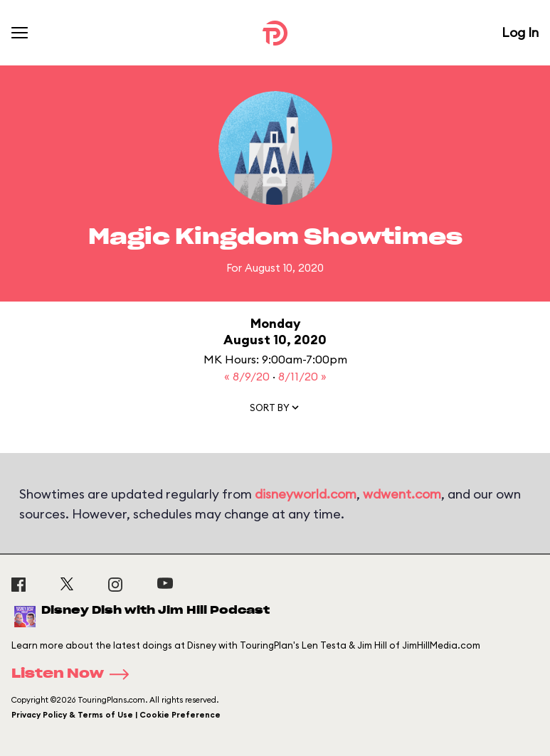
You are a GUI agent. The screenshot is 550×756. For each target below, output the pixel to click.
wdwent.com (402, 494)
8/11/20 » (302, 376)
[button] (275, 410)
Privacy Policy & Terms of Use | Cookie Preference (116, 715)
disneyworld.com (306, 494)
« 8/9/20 (248, 376)
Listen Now (75, 674)
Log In (520, 32)
